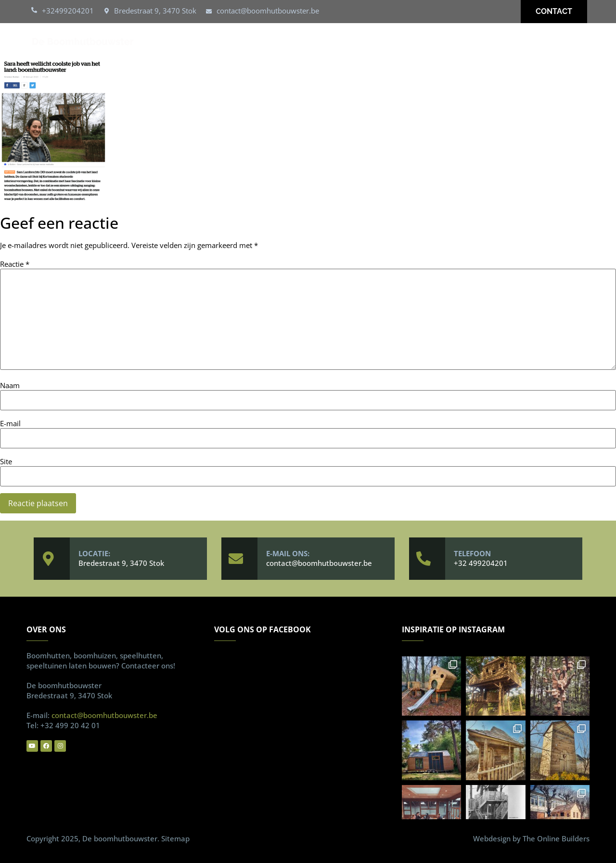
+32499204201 (68, 11)
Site (6, 462)
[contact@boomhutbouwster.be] (209, 12)
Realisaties (391, 41)
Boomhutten (269, 41)
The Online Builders (556, 838)
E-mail (10, 424)
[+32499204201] (34, 10)
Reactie (15, 264)
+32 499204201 (481, 563)
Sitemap (175, 838)
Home (214, 41)
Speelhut (332, 41)
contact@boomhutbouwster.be (268, 11)
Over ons (450, 41)
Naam (10, 386)
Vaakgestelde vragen (530, 41)
